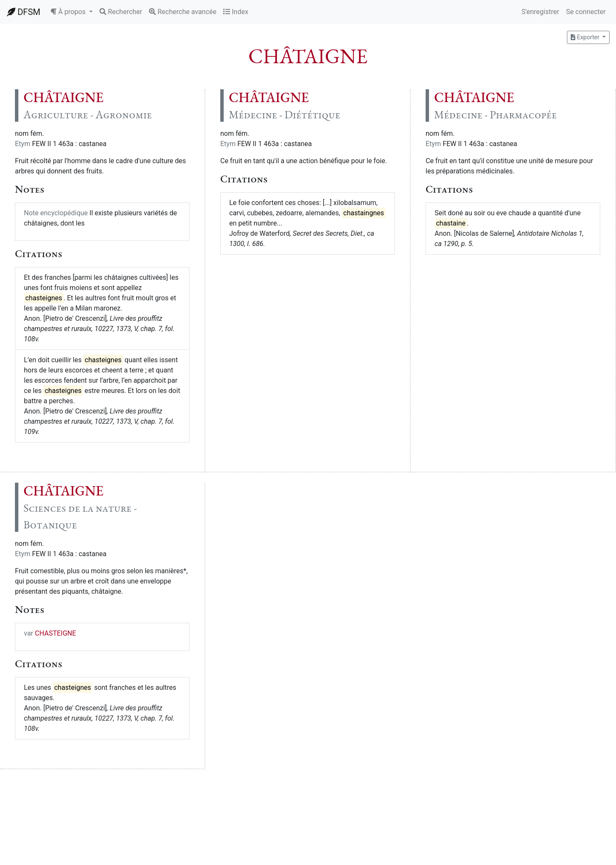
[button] (71, 12)
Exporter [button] (586, 37)
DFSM (23, 12)
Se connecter (586, 12)
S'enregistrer (540, 12)
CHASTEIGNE (55, 633)
